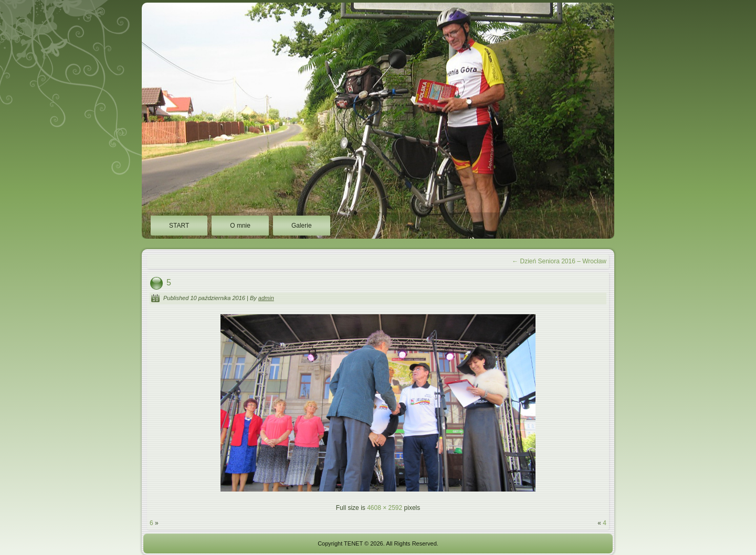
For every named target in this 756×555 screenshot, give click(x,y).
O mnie (240, 226)
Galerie (302, 226)
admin (266, 298)
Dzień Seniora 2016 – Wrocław (559, 261)
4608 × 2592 (385, 508)
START (179, 226)
